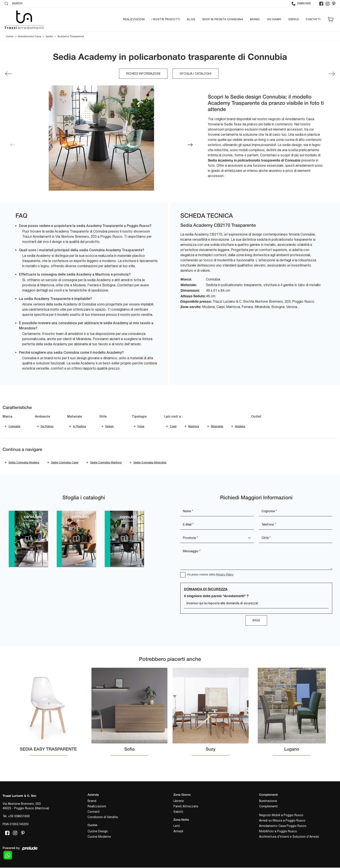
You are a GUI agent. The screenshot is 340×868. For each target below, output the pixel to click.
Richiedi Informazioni (143, 74)
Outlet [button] (257, 417)
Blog (191, 19)
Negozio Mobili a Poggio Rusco (281, 816)
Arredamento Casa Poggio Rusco (283, 827)
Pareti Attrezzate (186, 807)
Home (10, 37)
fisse (141, 427)
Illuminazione (268, 802)
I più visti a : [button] (173, 417)
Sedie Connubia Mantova (107, 463)
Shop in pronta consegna (223, 19)
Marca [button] (7, 417)
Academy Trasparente (71, 37)
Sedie (49, 37)
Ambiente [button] (42, 417)
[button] (190, 145)
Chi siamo (274, 19)
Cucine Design (98, 832)
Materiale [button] (75, 417)
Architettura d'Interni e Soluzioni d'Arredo (289, 838)
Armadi (178, 832)
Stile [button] (103, 417)
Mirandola (218, 427)
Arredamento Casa (30, 37)
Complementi (268, 807)
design (110, 427)
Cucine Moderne (99, 838)
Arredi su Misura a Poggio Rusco (282, 822)
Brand (255, 19)
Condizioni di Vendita (103, 818)
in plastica (80, 427)
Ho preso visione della (210, 576)
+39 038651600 (19, 817)
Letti (177, 827)
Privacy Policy (225, 576)
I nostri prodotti (166, 19)
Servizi (294, 19)
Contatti (313, 19)
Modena (241, 427)
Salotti (178, 813)
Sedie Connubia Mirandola (151, 463)
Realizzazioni (134, 19)
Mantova (194, 427)
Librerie (179, 802)
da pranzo (47, 427)
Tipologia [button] (139, 417)
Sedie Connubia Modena (24, 463)
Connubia (15, 427)
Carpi (173, 427)
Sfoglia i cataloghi (195, 74)
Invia (256, 621)
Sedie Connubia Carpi (65, 463)
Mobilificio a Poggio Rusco (278, 832)
